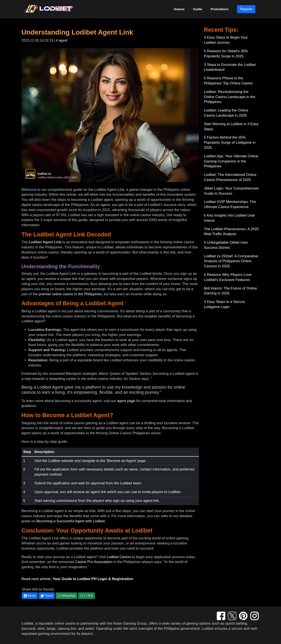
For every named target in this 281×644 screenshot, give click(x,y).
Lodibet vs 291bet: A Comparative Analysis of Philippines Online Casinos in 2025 (231, 261)
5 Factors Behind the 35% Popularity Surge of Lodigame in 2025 (230, 143)
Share (30, 596)
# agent (62, 40)
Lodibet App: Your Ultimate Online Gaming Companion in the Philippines (231, 161)
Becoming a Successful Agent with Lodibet (70, 521)
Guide (198, 9)
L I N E (86, 596)
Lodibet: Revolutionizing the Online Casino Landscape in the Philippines (230, 97)
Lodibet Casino (119, 557)
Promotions (220, 9)
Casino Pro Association (94, 562)
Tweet (47, 596)
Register (246, 9)
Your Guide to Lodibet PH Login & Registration (93, 579)
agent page (126, 401)
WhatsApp (66, 596)
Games (179, 9)
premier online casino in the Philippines (70, 294)
